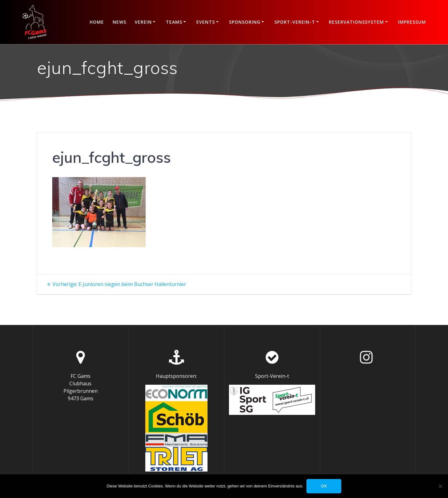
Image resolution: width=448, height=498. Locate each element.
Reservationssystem (356, 22)
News (119, 22)
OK (324, 486)
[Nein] (440, 486)
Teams (174, 22)
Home (97, 22)
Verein (143, 22)
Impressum (412, 22)
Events (206, 22)
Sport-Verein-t (295, 22)
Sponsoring (245, 22)
